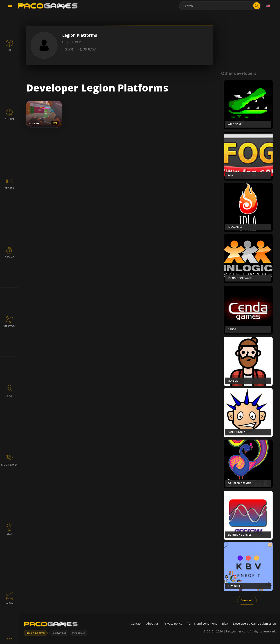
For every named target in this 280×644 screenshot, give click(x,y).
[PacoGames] (51, 625)
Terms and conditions (202, 623)
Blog (225, 623)
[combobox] (220, 6)
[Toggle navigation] (10, 7)
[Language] (271, 6)
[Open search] (257, 6)
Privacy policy (173, 623)
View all (247, 600)
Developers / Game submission (254, 623)
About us (152, 623)
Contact (136, 623)
